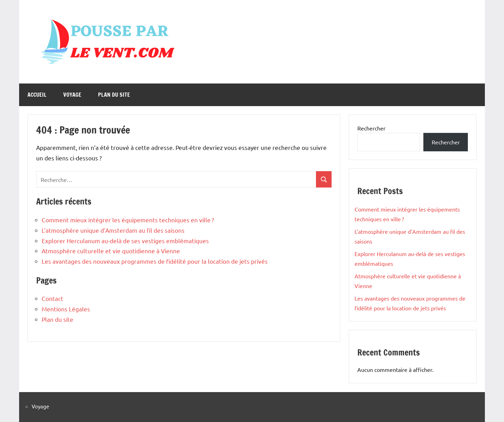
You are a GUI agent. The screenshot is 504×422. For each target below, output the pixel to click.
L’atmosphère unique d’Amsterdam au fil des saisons (113, 230)
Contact (52, 298)
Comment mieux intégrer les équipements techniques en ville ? (128, 220)
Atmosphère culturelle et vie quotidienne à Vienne (111, 251)
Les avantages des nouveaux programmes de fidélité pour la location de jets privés (155, 261)
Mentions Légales (66, 309)
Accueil (37, 95)
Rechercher (371, 128)
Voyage (72, 95)
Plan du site (114, 95)
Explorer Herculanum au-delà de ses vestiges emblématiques (125, 241)
